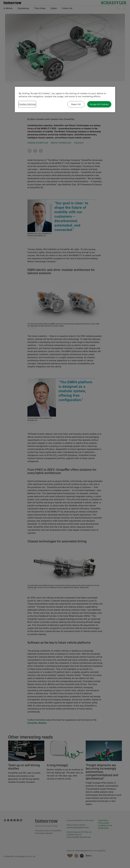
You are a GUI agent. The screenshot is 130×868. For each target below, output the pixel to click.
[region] (65, 99)
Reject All (76, 104)
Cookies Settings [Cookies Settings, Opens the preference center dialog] (27, 104)
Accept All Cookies (99, 104)
